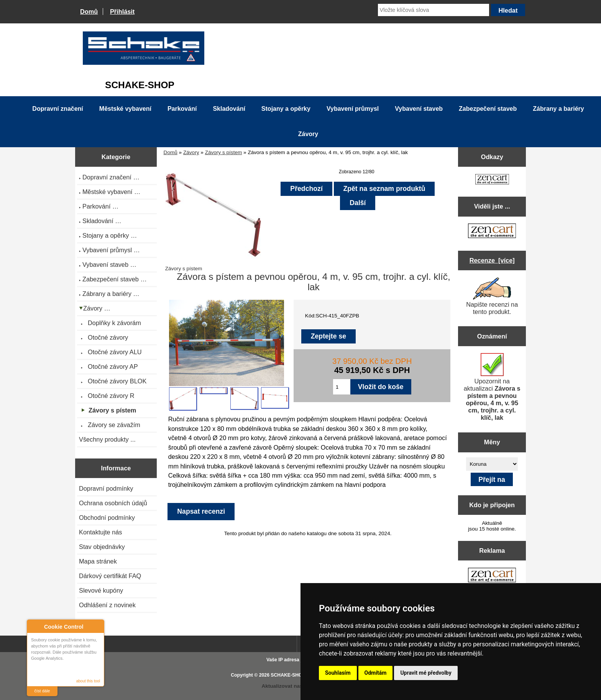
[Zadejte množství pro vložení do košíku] (342, 387)
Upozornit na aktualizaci (492, 387)
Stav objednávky (102, 547)
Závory (191, 152)
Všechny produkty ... (107, 439)
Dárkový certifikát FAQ (110, 576)
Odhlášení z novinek (107, 605)
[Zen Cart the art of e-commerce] (492, 180)
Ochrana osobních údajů (113, 503)
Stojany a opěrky (286, 109)
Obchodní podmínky (107, 518)
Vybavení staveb (419, 109)
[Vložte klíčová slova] (434, 10)
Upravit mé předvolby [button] (426, 673)
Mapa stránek (98, 561)
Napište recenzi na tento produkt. (492, 296)
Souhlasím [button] (338, 673)
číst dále (42, 691)
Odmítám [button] (376, 673)
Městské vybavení (125, 109)
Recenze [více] (492, 260)
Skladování (229, 109)
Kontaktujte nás (100, 532)
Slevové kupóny (101, 590)
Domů (89, 12)
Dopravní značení (57, 109)
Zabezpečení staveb (488, 109)
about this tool (88, 681)
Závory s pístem (224, 152)
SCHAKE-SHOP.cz (291, 675)
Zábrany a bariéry (558, 109)
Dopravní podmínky (106, 488)
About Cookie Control (35, 626)
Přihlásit (122, 12)
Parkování (182, 109)
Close (97, 627)
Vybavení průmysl (353, 109)
